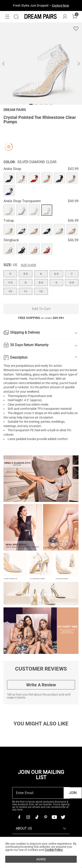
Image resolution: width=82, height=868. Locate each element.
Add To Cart (41, 309)
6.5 (56, 274)
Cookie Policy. (54, 850)
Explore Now (61, 5)
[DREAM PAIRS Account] (65, 17)
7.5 (10, 283)
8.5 (41, 283)
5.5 (26, 274)
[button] (7, 17)
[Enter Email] (38, 793)
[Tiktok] (37, 817)
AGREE (41, 859)
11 (26, 291)
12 (41, 291)
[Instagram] (28, 817)
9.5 (72, 283)
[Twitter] (63, 817)
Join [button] (73, 793)
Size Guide (29, 265)
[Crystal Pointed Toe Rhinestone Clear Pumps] (9, 178)
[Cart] (75, 17)
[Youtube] (54, 817)
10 (10, 291)
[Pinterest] (45, 817)
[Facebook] (19, 817)
